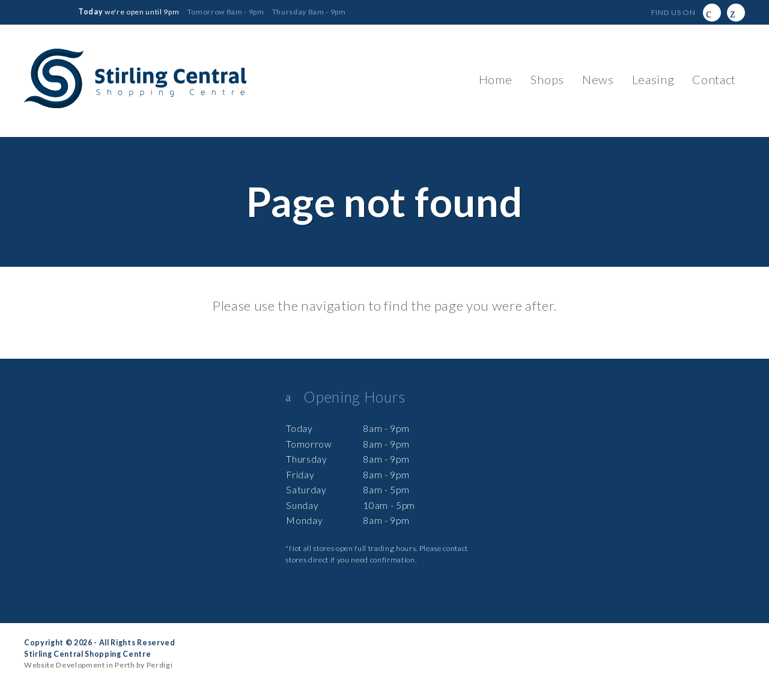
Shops (547, 79)
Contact (714, 79)
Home (496, 79)
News (598, 79)
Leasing (653, 79)
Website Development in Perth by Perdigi (98, 665)
